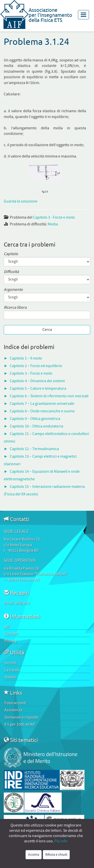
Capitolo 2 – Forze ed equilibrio (36, 366)
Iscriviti (11, 663)
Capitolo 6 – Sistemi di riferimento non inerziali (49, 396)
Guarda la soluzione (21, 201)
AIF (7, 627)
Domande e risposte (21, 717)
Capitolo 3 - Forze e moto (54, 217)
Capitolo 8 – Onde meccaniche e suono (42, 411)
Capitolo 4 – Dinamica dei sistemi (37, 381)
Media (53, 224)
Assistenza (13, 710)
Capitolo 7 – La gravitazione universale (42, 404)
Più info (61, 841)
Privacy (11, 641)
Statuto (11, 677)
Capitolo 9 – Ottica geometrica (35, 419)
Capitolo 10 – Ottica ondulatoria (36, 426)
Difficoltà (11, 272)
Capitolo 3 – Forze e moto (31, 373)
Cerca (47, 330)
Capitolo (11, 254)
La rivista (12, 670)
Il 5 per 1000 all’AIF (20, 724)
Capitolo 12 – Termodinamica (34, 449)
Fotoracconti (15, 703)
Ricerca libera (15, 308)
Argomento (13, 290)
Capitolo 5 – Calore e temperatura (38, 388)
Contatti (11, 634)
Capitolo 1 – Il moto (26, 358)
